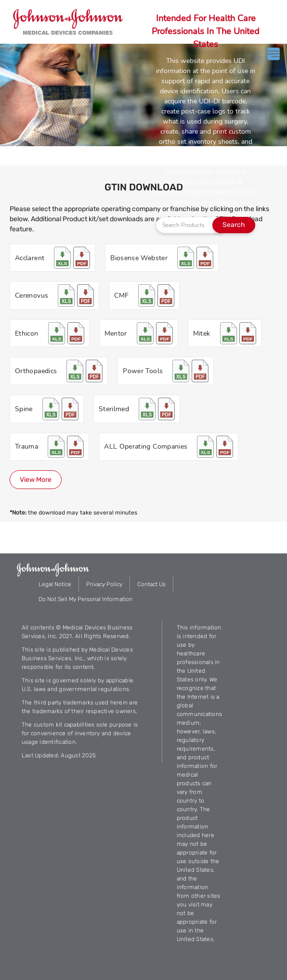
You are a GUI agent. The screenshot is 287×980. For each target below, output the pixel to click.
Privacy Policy (104, 584)
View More (36, 480)
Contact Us (151, 584)
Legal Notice (55, 584)
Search (234, 225)
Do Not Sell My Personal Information (85, 599)
